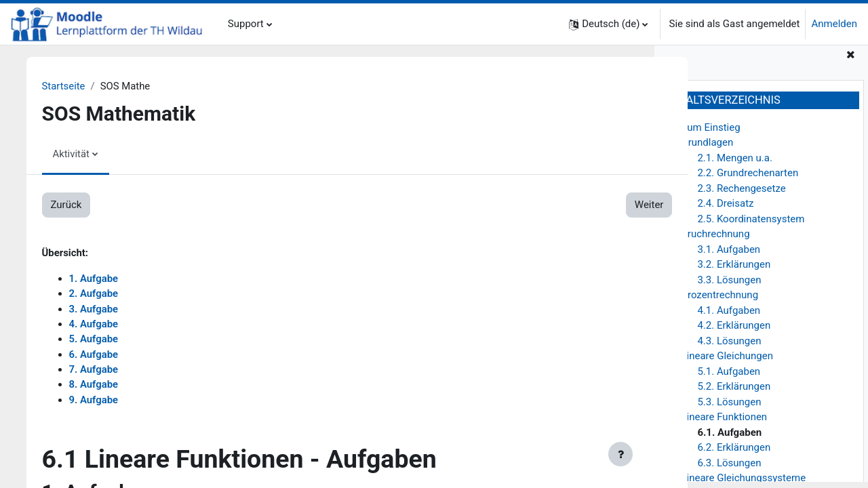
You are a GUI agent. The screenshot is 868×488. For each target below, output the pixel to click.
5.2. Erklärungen (734, 392)
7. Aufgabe (100, 371)
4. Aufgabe (100, 325)
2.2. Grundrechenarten (748, 179)
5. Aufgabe (100, 340)
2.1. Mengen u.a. (735, 163)
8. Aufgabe (100, 386)
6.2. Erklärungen (734, 453)
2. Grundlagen (702, 148)
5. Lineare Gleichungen (722, 362)
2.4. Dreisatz (725, 209)
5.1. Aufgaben (729, 377)
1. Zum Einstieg (705, 133)
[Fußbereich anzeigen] (620, 454)
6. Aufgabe (100, 355)
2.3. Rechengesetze (741, 194)
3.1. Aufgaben (729, 255)
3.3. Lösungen (729, 285)
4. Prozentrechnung (714, 301)
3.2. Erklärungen (734, 270)
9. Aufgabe (100, 401)
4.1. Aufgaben (729, 316)
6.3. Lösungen (729, 468)
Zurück (73, 205)
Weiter (605, 205)
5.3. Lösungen (729, 407)
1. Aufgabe (100, 279)
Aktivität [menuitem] (78, 154)
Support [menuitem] (246, 24)
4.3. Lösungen (729, 346)
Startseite (70, 86)
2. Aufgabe (100, 294)
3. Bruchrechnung (710, 240)
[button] (608, 24)
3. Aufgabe (100, 310)
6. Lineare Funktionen (718, 423)
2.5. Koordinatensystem (751, 224)
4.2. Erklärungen (734, 331)
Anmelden (834, 24)
